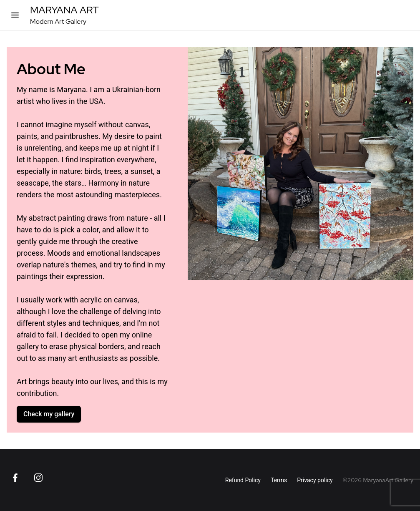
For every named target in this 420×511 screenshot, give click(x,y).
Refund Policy (243, 480)
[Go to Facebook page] (15, 478)
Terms (279, 480)
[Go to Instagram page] (38, 478)
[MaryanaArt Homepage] (64, 15)
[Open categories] (15, 15)
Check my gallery (49, 414)
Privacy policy (315, 480)
